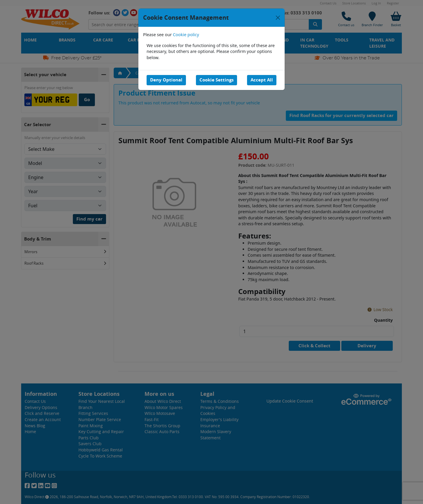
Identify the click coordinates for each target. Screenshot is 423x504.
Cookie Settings (216, 80)
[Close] (278, 18)
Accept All (262, 80)
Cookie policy (186, 35)
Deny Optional (166, 80)
